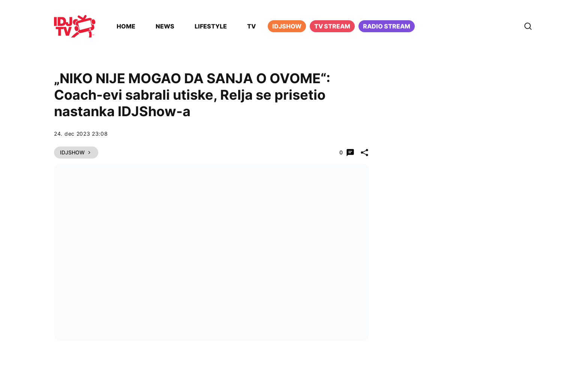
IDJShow (76, 152)
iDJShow (287, 26)
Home (126, 26)
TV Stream (332, 26)
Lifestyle (211, 26)
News (165, 26)
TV (251, 26)
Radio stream (387, 26)
